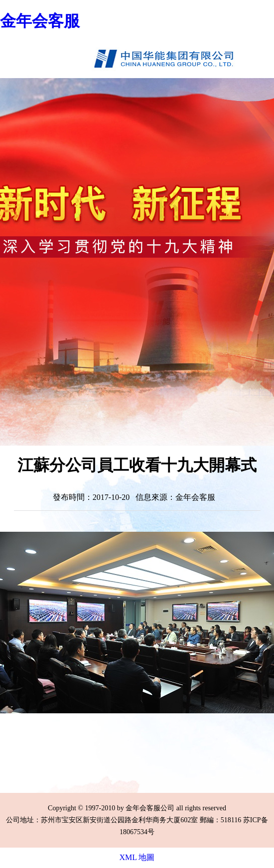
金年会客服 (40, 21)
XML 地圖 (137, 857)
